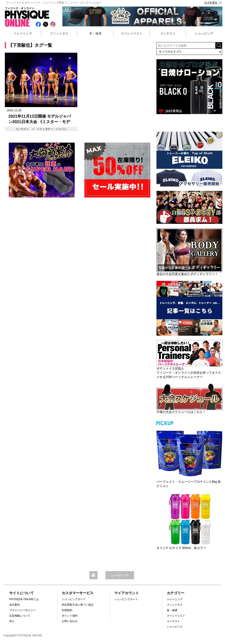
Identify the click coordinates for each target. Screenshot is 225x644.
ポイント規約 (70, 616)
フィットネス (59, 33)
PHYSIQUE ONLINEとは (24, 599)
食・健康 (95, 33)
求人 (12, 621)
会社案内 (15, 605)
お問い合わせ (70, 621)
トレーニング (23, 33)
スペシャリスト (132, 33)
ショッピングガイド (74, 599)
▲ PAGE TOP (120, 576)
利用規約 (67, 610)
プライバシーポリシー (22, 610)
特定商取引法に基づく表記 (78, 605)
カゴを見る (213, 3)
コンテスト (168, 33)
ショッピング (204, 33)
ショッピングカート (126, 599)
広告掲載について (20, 616)
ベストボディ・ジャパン (52, 129)
